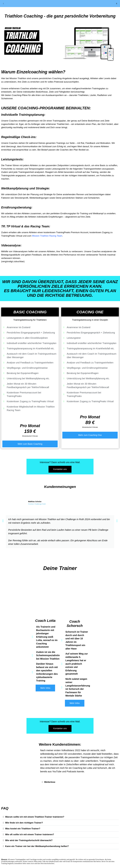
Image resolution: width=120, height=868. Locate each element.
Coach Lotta (45, 621)
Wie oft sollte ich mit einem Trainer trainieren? (30, 834)
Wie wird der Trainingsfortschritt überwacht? (29, 840)
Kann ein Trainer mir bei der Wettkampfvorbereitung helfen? (37, 846)
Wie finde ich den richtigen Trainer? (24, 823)
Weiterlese (50, 782)
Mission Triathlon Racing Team (47, 236)
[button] (3, 521)
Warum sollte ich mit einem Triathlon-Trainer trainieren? (35, 817)
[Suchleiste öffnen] (117, 4)
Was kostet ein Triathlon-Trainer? (23, 829)
